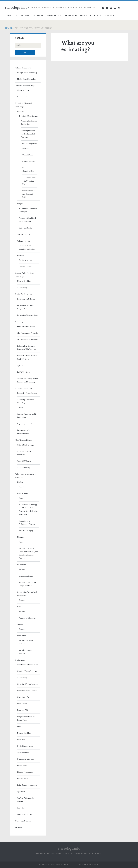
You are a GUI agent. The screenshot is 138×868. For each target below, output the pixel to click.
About (10, 16)
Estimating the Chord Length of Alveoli (26, 307)
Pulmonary (21, 565)
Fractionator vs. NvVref (26, 327)
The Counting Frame (29, 144)
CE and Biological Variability (24, 453)
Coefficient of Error (24, 440)
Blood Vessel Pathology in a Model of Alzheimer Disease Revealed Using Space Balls (29, 509)
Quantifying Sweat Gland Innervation (27, 594)
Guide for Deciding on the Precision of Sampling (27, 380)
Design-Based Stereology (27, 73)
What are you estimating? (25, 86)
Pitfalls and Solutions (24, 388)
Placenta (20, 537)
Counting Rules (29, 161)
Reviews (22, 487)
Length (20, 204)
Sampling (19, 322)
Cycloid (20, 366)
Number (20, 111)
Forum (98, 16)
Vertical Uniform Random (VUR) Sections (27, 357)
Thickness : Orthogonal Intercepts (28, 210)
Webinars (39, 16)
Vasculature (21, 636)
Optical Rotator (23, 753)
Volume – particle (26, 267)
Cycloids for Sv (23, 697)
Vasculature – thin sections (26, 652)
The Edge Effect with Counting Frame (29, 181)
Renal (19, 607)
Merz (19, 727)
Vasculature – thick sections (26, 642)
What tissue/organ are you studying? (26, 476)
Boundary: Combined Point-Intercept (27, 220)
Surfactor (21, 808)
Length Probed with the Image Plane (26, 718)
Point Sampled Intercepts (27, 785)
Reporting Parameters (26, 424)
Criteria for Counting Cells (28, 170)
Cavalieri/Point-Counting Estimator (27, 247)
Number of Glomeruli (27, 618)
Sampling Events (24, 97)
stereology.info (16, 8)
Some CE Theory (24, 461)
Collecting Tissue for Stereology (25, 401)
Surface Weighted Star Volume (26, 800)
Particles (20, 256)
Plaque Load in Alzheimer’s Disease (27, 523)
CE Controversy (24, 468)
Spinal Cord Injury (26, 531)
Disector (26, 148)
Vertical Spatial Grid (25, 814)
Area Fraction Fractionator (27, 665)
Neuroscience (23, 493)
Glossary (19, 827)
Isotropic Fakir (23, 710)
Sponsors (86, 16)
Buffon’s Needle (25, 228)
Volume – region (24, 241)
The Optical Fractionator (28, 116)
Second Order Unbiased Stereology (25, 275)
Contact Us (111, 16)
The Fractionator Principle (27, 333)
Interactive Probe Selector (27, 393)
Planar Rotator (23, 779)
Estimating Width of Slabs (27, 315)
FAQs (21, 408)
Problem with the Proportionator (24, 432)
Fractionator (22, 704)
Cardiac (20, 482)
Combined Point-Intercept (28, 684)
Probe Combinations (24, 294)
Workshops (54, 16)
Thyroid (20, 624)
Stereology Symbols (23, 821)
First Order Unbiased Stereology (24, 105)
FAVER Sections (24, 372)
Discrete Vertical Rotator (27, 691)
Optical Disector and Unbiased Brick (29, 194)
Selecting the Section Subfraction (29, 123)
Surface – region (24, 234)
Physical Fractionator (25, 772)
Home (9, 28)
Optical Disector (29, 155)
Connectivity (22, 288)
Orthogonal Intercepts (26, 759)
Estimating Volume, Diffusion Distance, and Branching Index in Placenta (28, 553)
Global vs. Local (23, 90)
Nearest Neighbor (24, 281)
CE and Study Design (25, 445)
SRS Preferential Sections (27, 340)
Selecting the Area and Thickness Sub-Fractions (28, 134)
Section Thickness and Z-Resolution (27, 416)
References (70, 16)
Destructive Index (26, 576)
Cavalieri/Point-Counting (27, 671)
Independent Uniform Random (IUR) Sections (27, 348)
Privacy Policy (88, 865)
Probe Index (24, 16)
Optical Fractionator (25, 746)
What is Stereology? (23, 68)
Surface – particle (26, 260)
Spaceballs (21, 792)
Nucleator (21, 740)
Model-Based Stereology (27, 79)
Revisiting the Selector (26, 299)
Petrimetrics (22, 766)
